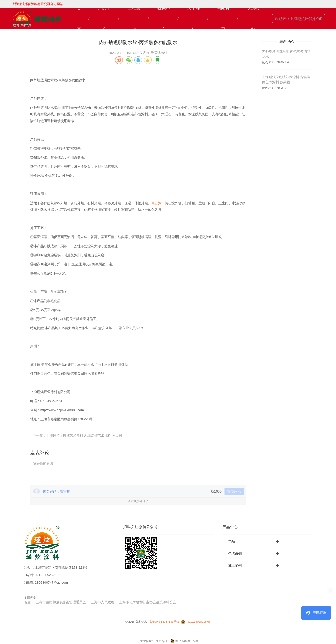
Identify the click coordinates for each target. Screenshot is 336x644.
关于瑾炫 (194, 19)
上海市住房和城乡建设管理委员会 (61, 602)
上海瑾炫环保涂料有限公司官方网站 (37, 4)
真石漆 (156, 203)
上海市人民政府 (102, 602)
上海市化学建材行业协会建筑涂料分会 (148, 602)
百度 (27, 602)
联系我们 (253, 19)
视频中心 (164, 19)
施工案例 (253, 565)
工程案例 (134, 19)
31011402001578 (199, 622)
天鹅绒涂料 (159, 53)
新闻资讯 (223, 19)
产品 (253, 541)
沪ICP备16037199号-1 (165, 622)
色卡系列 (253, 553)
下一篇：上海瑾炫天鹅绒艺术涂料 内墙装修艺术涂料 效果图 (77, 435)
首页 (79, 19)
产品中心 (105, 19)
